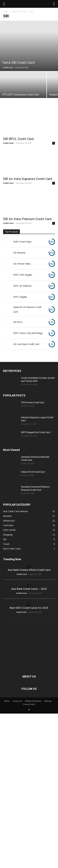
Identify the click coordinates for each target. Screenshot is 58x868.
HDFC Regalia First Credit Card (36, 432)
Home (6, 12)
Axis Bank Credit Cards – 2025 (29, 589)
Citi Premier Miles (22, 264)
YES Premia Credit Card (33, 403)
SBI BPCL (18, 322)
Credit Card (8, 67)
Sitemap (48, 701)
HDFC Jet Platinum (22, 286)
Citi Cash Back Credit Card (26, 344)
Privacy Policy (29, 704)
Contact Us (17, 701)
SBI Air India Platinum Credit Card (27, 219)
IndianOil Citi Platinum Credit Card (27, 309)
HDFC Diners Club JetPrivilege (28, 333)
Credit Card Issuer (19, 12)
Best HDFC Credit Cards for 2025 (29, 608)
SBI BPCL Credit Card (18, 139)
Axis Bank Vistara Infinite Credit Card (29, 570)
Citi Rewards (19, 253)
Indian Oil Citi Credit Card (33, 472)
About (7, 701)
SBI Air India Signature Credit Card (28, 179)
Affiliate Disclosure (33, 701)
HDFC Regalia (20, 297)
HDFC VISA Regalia (23, 275)
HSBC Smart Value (22, 242)
